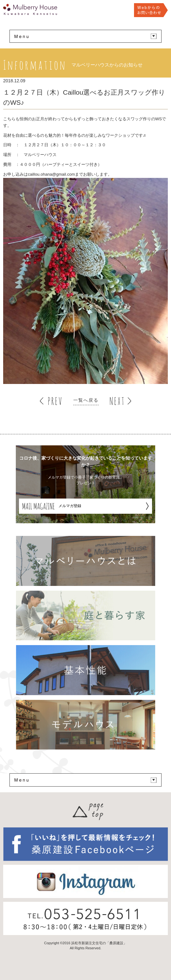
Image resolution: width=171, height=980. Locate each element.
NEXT (117, 401)
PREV (55, 401)
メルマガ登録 (52, 506)
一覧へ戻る (86, 400)
